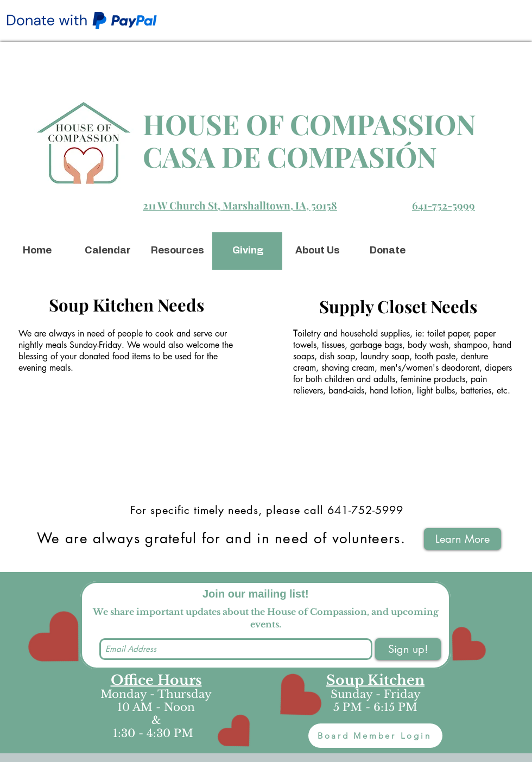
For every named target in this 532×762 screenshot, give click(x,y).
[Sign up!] (408, 649)
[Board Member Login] (375, 736)
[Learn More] (463, 539)
